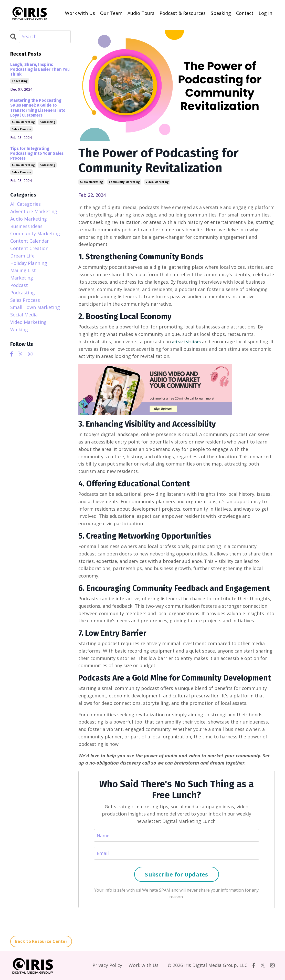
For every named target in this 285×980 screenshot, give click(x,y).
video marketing (157, 182)
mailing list (23, 270)
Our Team (111, 13)
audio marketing (91, 182)
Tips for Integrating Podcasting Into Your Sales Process (37, 153)
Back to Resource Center (41, 942)
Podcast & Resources (183, 13)
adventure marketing (34, 211)
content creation (29, 248)
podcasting (20, 81)
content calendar (30, 241)
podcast (19, 285)
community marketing (124, 182)
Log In (265, 13)
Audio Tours (141, 13)
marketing (22, 277)
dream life (22, 255)
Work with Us (80, 13)
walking (19, 329)
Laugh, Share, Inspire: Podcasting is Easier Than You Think (40, 69)
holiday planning (29, 263)
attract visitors (189, 341)
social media (24, 314)
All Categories (25, 204)
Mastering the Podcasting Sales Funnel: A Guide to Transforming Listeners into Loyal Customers (38, 107)
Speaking (221, 13)
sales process (22, 129)
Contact (245, 13)
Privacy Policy (107, 965)
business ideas (26, 226)
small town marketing (35, 307)
